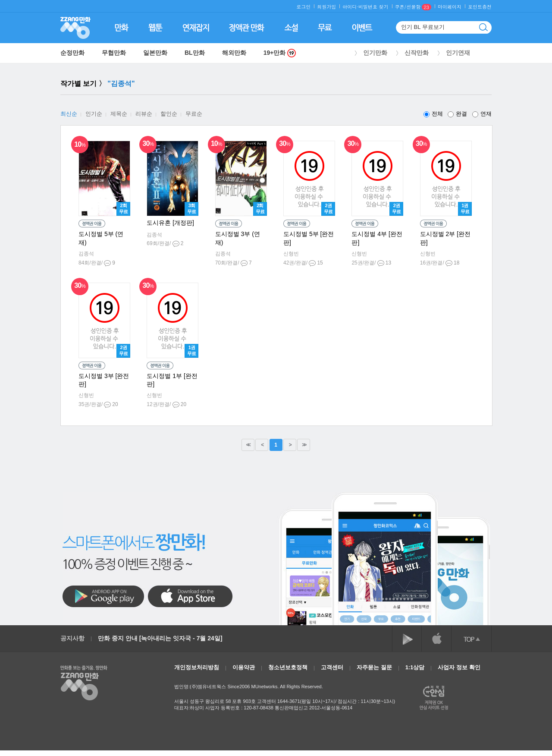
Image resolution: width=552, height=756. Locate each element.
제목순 (119, 114)
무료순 (194, 114)
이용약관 (244, 667)
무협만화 (114, 53)
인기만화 (375, 53)
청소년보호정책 (288, 667)
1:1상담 (415, 667)
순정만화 (72, 53)
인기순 (94, 114)
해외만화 (234, 53)
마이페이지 (450, 7)
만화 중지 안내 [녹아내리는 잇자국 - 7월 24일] (160, 638)
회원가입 (326, 7)
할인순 (169, 114)
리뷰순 (144, 114)
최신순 (69, 114)
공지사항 (72, 638)
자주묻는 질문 (374, 667)
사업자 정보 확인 (459, 667)
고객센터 (332, 667)
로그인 (303, 7)
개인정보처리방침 (197, 667)
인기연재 (458, 53)
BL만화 (195, 53)
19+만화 (280, 53)
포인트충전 (480, 7)
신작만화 (417, 53)
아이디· (350, 7)
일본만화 (155, 53)
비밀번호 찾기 (373, 7)
